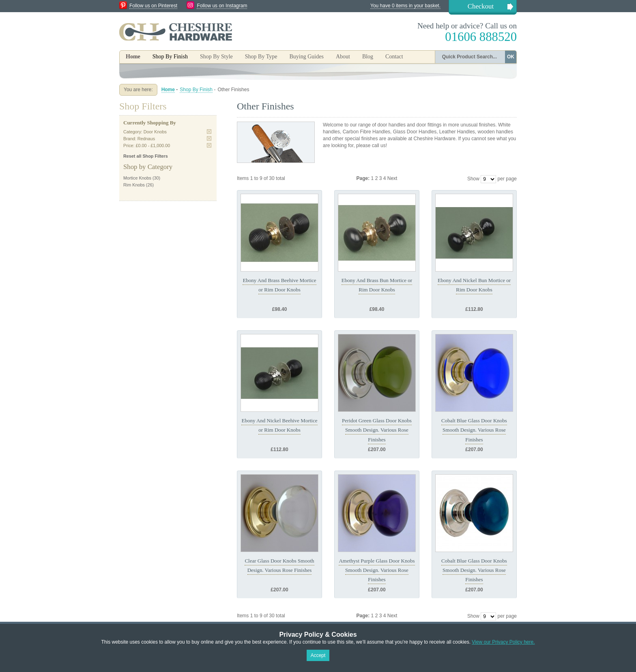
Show (473, 179)
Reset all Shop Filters (146, 156)
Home (133, 57)
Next (392, 178)
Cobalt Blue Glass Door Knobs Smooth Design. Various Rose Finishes (474, 430)
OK (511, 57)
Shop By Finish (196, 90)
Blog (368, 57)
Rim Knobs (134, 185)
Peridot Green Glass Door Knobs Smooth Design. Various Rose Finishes (377, 430)
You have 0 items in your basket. (405, 6)
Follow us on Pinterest (153, 6)
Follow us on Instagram (222, 6)
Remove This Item (209, 132)
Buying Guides (306, 57)
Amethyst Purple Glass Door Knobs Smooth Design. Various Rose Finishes (377, 570)
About (343, 57)
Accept (318, 655)
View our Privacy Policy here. (503, 642)
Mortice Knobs (137, 178)
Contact (394, 57)
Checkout (481, 6)
